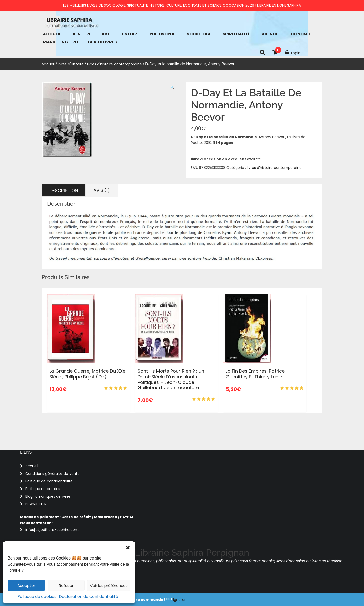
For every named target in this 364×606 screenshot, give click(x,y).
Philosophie (163, 34)
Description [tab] (64, 190)
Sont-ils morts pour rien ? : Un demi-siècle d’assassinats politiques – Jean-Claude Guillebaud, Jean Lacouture (171, 379)
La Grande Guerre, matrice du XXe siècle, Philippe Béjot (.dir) (87, 374)
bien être (81, 34)
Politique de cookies (37, 597)
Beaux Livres (103, 42)
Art (106, 34)
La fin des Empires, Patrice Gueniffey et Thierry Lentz (255, 374)
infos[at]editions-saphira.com (52, 530)
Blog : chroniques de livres (48, 496)
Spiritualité (236, 34)
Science (269, 34)
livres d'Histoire (71, 64)
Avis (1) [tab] (102, 190)
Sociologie (200, 34)
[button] (128, 548)
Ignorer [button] (179, 600)
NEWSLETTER (36, 504)
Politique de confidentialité (49, 481)
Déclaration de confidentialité (88, 597)
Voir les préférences (109, 585)
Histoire (130, 34)
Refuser (66, 585)
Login (293, 52)
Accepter (26, 585)
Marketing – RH (61, 42)
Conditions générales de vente (52, 474)
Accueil (52, 34)
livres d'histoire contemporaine (115, 64)
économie (300, 34)
